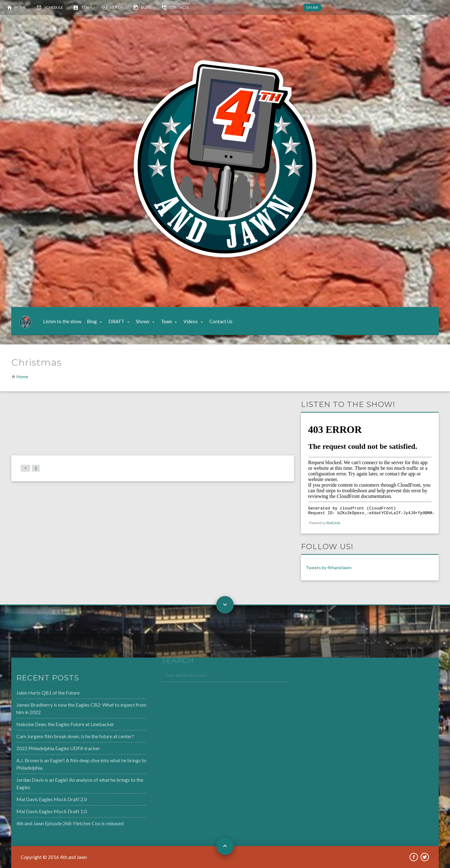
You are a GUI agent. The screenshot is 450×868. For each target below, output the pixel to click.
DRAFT (116, 321)
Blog (146, 7)
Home (20, 7)
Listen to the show (62, 321)
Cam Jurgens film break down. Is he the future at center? (59, 737)
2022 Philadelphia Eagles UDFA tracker (43, 748)
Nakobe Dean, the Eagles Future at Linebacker (50, 725)
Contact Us (221, 321)
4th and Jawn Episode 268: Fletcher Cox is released (54, 820)
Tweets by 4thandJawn (329, 567)
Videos (116, 7)
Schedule (54, 7)
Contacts (179, 7)
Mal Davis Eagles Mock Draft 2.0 (36, 797)
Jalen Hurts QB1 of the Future (33, 695)
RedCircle (333, 523)
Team (86, 7)
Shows (143, 321)
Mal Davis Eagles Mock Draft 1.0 (36, 809)
